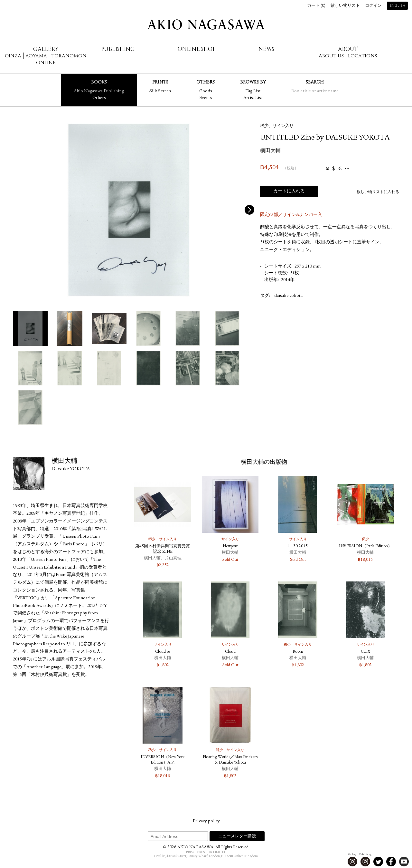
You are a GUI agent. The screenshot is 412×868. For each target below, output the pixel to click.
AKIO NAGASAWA (206, 24)
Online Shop (197, 49)
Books (99, 82)
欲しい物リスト (345, 6)
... (347, 169)
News (266, 49)
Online (46, 63)
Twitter (378, 862)
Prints (160, 82)
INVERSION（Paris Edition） (365, 546)
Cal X (365, 652)
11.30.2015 (298, 546)
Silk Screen (160, 91)
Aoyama (36, 56)
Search (315, 82)
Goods (206, 91)
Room (298, 652)
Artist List (253, 98)
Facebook (391, 862)
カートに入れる (289, 191)
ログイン (373, 6)
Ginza (13, 56)
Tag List (253, 91)
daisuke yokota (288, 296)
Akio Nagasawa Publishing (99, 91)
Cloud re (163, 652)
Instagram (352, 862)
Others (99, 98)
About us (331, 56)
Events (206, 98)
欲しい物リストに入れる (378, 192)
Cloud (230, 652)
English (397, 6)
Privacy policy (206, 821)
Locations (362, 56)
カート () (316, 6)
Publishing (118, 49)
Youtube (404, 862)
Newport (230, 546)
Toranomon (69, 56)
